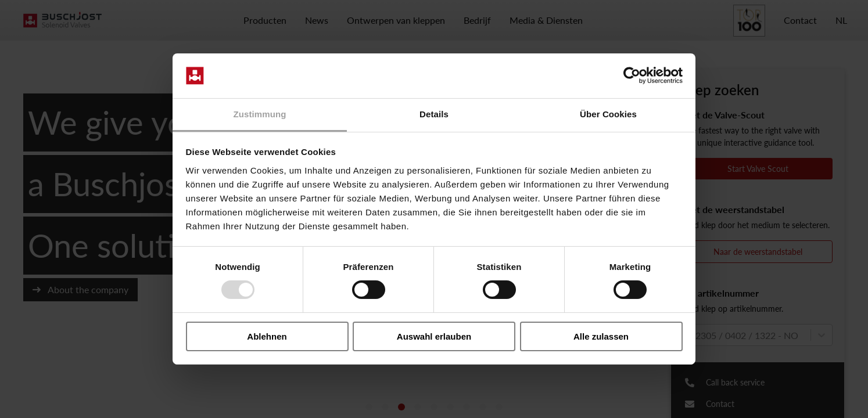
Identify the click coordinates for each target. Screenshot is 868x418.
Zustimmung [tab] (260, 114)
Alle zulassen (601, 336)
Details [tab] (434, 114)
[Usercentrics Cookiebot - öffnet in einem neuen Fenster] (632, 75)
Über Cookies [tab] (608, 114)
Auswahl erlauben (434, 336)
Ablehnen (267, 336)
